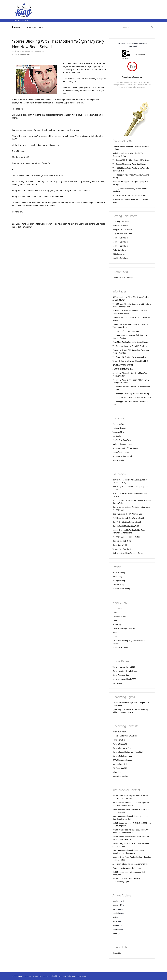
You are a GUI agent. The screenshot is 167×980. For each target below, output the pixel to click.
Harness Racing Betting (122, 541)
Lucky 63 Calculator (120, 238)
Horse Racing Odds (120, 545)
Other (115, 925)
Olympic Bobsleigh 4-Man (122, 756)
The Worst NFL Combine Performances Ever (130, 357)
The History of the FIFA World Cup (126, 331)
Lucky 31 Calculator (120, 242)
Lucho (115, 637)
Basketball (117, 905)
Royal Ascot (117, 683)
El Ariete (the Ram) (120, 616)
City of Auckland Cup (121, 675)
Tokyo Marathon (119, 740)
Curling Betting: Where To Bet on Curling (128, 553)
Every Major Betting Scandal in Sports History (130, 342)
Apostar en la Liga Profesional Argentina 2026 (130, 864)
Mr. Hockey (117, 624)
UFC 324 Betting (119, 573)
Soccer (115, 929)
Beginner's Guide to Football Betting (126, 537)
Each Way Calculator (121, 222)
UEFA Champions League (122, 760)
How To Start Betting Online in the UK (127, 522)
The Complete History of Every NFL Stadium (130, 346)
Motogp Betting (119, 581)
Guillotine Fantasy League (123, 444)
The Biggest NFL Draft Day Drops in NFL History (131, 160)
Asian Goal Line (119, 460)
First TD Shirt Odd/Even (122, 440)
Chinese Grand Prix (120, 764)
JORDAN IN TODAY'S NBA (123, 369)
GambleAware (140, 54)
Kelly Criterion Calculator (122, 234)
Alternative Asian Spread (122, 456)
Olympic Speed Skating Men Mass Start (128, 752)
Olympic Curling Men (121, 744)
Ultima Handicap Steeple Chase (125, 671)
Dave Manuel (25, 54)
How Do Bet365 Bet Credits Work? (126, 526)
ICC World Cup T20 (120, 768)
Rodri (115, 620)
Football (116, 913)
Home (16, 27)
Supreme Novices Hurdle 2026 (124, 679)
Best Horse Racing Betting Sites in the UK (128, 518)
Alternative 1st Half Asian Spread (125, 448)
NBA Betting (117, 577)
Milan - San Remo (119, 772)
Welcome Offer (118, 432)
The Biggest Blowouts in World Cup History (129, 164)
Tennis (115, 933)
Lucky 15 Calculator (120, 246)
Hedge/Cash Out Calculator (123, 230)
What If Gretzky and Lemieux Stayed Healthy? (130, 361)
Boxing (115, 909)
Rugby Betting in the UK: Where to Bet (127, 514)
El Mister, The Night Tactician (124, 628)
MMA (115, 921)
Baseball (116, 901)
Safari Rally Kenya (120, 732)
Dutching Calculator (120, 258)
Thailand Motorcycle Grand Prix (125, 736)
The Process (117, 608)
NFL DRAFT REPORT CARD (123, 365)
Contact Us (117, 953)
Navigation (34, 27)
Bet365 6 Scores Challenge (123, 278)
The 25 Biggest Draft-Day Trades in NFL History (131, 394)
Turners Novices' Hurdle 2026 (124, 667)
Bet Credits (117, 436)
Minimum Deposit (119, 428)
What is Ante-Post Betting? (123, 549)
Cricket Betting (118, 585)
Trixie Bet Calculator (120, 226)
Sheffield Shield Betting (121, 589)
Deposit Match (118, 424)
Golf (114, 917)
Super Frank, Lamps (120, 647)
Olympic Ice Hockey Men (122, 748)
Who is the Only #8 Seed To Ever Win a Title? (129, 195)
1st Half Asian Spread (121, 452)
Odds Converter (119, 254)
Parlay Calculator (119, 250)
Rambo (115, 612)
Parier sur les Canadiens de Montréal (127, 868)
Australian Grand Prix (121, 776)
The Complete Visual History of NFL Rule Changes (132, 398)
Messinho (116, 633)
